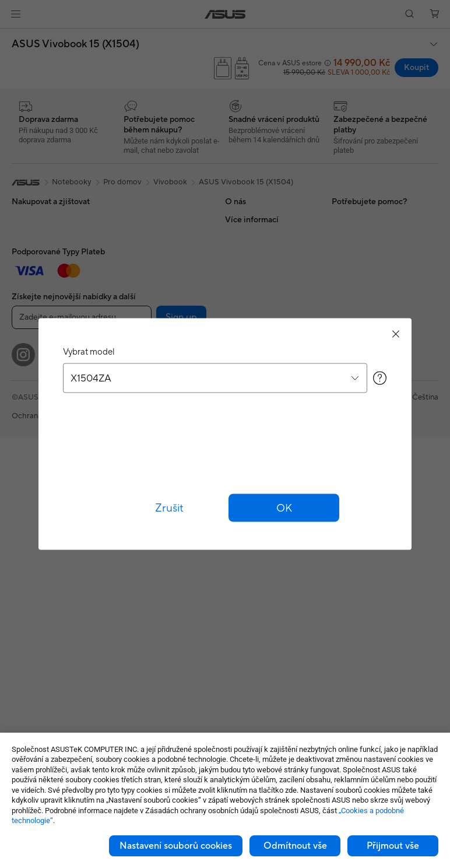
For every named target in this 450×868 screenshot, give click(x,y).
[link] (225, 14)
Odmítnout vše (295, 846)
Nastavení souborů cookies (176, 846)
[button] (16, 14)
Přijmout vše (393, 846)
